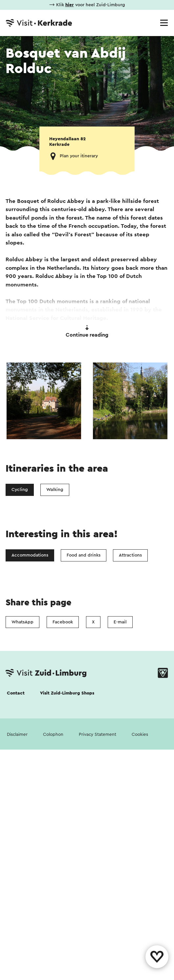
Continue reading (87, 331)
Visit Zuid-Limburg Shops (67, 693)
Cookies (140, 735)
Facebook (63, 622)
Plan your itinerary (79, 156)
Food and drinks (84, 555)
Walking (55, 490)
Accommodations (30, 555)
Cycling (20, 490)
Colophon (53, 735)
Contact (16, 693)
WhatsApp (22, 622)
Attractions (130, 555)
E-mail (120, 622)
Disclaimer (17, 735)
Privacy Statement (98, 735)
